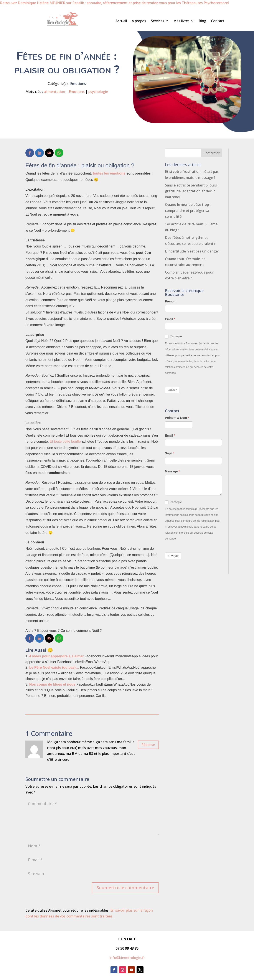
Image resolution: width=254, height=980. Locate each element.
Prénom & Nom (177, 418)
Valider (172, 390)
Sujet (170, 453)
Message (172, 471)
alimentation (54, 92)
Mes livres (181, 21)
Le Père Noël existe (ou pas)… (54, 667)
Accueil (121, 21)
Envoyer (173, 556)
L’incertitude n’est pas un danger (192, 251)
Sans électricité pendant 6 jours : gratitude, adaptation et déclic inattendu (192, 191)
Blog (202, 21)
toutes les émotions (109, 173)
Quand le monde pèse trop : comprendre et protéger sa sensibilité (188, 210)
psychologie (98, 92)
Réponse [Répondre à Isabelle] (145, 746)
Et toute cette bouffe (65, 441)
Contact (218, 21)
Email (170, 319)
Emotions (78, 84)
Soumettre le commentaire (125, 888)
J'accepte (173, 337)
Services (158, 21)
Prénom (171, 301)
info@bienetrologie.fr (127, 958)
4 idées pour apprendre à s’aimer (57, 656)
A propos (139, 21)
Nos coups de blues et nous (52, 684)
